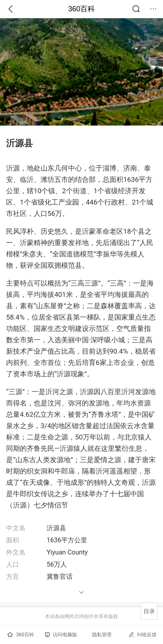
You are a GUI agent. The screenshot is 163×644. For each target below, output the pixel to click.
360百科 (81, 9)
